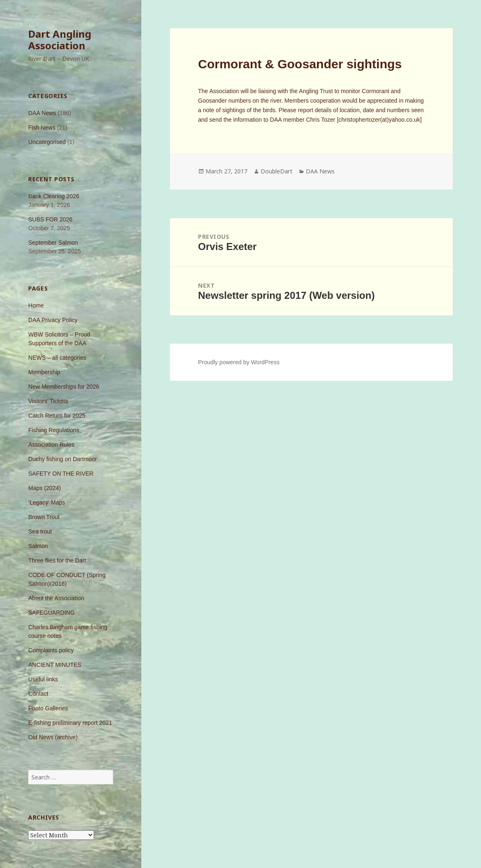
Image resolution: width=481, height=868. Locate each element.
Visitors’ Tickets (48, 401)
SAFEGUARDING (51, 613)
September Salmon (53, 243)
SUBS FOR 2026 (50, 219)
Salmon (38, 546)
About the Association (56, 598)
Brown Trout (44, 517)
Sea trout (40, 531)
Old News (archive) (53, 737)
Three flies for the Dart (57, 560)
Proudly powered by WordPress (239, 362)
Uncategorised (47, 142)
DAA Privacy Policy (53, 320)
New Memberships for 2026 (64, 387)
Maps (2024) (45, 488)
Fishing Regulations (54, 430)
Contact (38, 694)
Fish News (42, 127)
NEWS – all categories (57, 358)
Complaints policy (51, 650)
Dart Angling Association (60, 40)
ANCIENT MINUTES (55, 665)
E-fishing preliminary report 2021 (70, 723)
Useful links (43, 679)
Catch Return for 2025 (57, 416)
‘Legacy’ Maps (47, 503)
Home (36, 305)
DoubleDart (277, 171)
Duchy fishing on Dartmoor (63, 459)
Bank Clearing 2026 (54, 196)
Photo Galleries (48, 708)
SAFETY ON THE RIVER (61, 474)
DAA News (42, 113)
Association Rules (51, 445)
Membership (44, 372)
